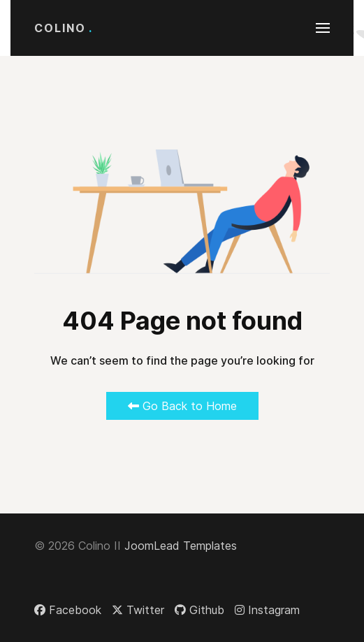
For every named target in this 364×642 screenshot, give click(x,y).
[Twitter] (138, 610)
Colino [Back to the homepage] (64, 28)
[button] (323, 28)
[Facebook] (68, 610)
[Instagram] (267, 610)
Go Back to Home (182, 406)
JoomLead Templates (181, 546)
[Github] (199, 610)
